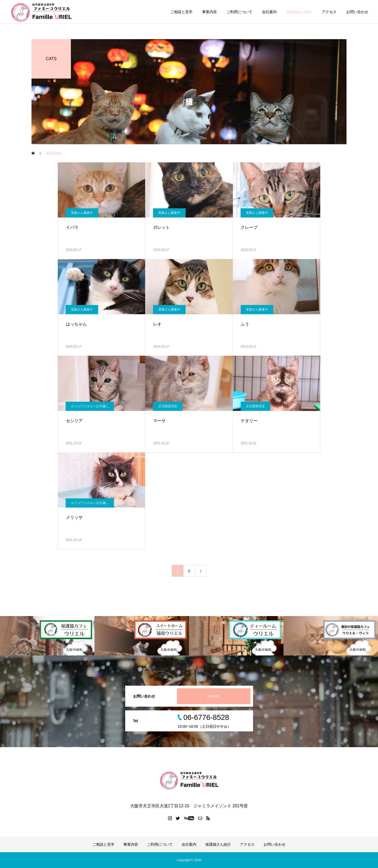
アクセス (329, 12)
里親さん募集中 (82, 213)
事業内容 (209, 12)
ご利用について (239, 12)
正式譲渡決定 (168, 406)
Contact (213, 696)
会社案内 (269, 12)
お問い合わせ (357, 12)
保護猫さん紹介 (299, 12)
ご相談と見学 (181, 12)
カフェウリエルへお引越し (90, 406)
